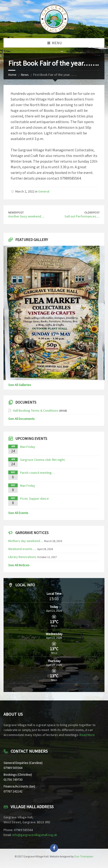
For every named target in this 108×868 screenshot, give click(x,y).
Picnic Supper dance (34, 498)
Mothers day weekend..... (26, 541)
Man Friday (28, 447)
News (25, 75)
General (44, 191)
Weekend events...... (22, 549)
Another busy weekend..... (26, 216)
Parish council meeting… (37, 473)
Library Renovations (22, 557)
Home (12, 75)
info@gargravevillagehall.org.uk (35, 835)
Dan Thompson (84, 856)
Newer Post (16, 212)
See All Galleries (20, 385)
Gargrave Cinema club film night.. (43, 460)
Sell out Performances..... (82, 216)
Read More (87, 735)
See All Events (18, 513)
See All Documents (21, 419)
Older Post (92, 212)
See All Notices (19, 565)
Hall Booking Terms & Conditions (36, 410)
